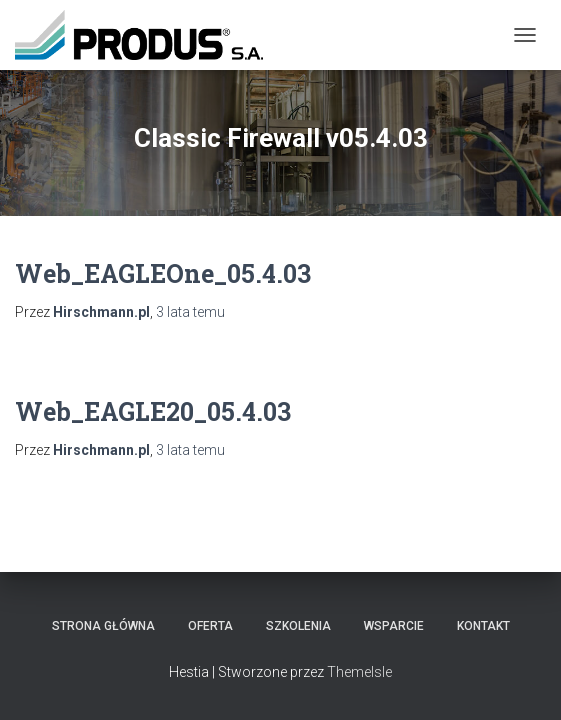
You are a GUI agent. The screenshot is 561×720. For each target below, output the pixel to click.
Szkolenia (298, 626)
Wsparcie (394, 626)
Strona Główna (103, 626)
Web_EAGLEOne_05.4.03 (163, 273)
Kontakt (483, 626)
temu (190, 312)
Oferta (210, 626)
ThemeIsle (359, 672)
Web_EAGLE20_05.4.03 (153, 411)
